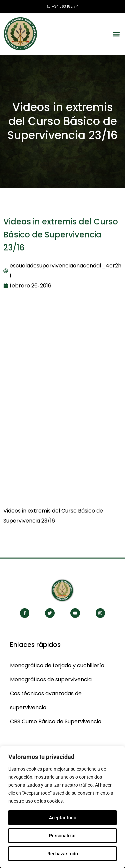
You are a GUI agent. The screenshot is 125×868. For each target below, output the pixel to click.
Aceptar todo (63, 818)
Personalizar (62, 836)
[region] (62, 807)
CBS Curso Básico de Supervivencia (56, 721)
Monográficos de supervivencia (51, 679)
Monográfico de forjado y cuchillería (57, 665)
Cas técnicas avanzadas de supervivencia (46, 700)
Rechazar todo (63, 854)
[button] (116, 34)
